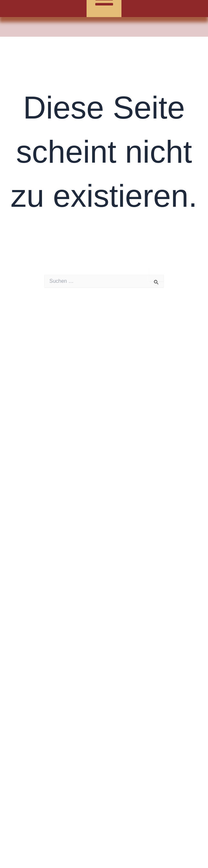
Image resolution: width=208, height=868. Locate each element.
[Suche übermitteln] (156, 282)
